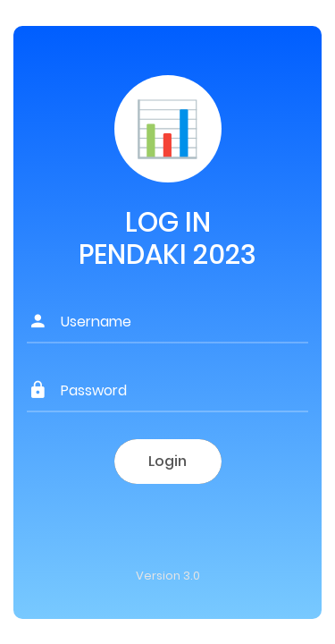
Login (167, 461)
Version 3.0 (168, 576)
